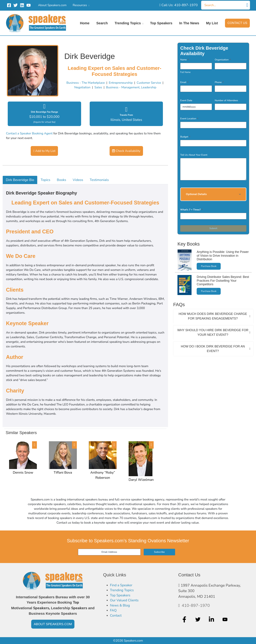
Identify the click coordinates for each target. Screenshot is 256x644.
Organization (223, 60)
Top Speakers (121, 596)
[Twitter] (16, 5)
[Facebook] (9, 5)
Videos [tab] (78, 180)
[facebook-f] (185, 619)
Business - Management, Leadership (131, 87)
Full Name (185, 72)
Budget (185, 137)
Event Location (189, 119)
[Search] (247, 5)
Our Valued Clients (126, 602)
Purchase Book (209, 266)
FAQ (114, 613)
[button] (237, 23)
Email (184, 82)
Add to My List (44, 151)
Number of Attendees (226, 100)
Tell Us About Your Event (194, 155)
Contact (116, 619)
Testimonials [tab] (99, 180)
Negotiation (82, 87)
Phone (219, 82)
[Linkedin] (22, 5)
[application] (88, 5)
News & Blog (121, 608)
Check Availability (126, 151)
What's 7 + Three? (191, 210)
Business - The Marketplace (86, 83)
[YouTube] (29, 5)
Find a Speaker (122, 585)
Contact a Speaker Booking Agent (29, 133)
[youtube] (225, 619)
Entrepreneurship (121, 83)
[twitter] (198, 619)
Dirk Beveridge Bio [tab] (20, 180)
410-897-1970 (196, 605)
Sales (98, 87)
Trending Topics (123, 591)
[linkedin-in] (212, 619)
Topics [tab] (45, 180)
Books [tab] (61, 180)
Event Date (186, 100)
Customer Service (149, 83)
